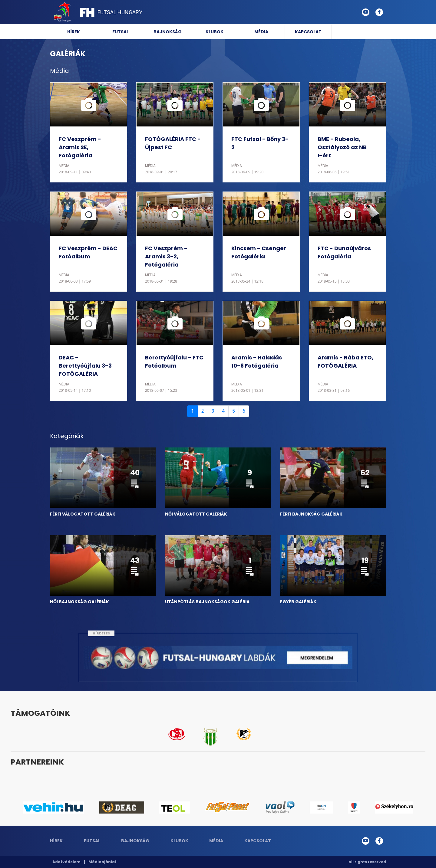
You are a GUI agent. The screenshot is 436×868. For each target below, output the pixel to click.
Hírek (74, 32)
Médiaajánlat (102, 862)
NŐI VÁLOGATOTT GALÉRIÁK (196, 514)
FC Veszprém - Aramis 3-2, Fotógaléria (166, 256)
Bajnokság (168, 32)
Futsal (121, 32)
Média (261, 32)
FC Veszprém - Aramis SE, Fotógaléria (80, 147)
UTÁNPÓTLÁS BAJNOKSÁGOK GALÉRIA (207, 602)
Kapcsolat (308, 32)
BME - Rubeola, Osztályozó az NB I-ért (342, 147)
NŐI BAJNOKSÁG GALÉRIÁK (79, 602)
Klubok (215, 32)
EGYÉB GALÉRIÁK (298, 602)
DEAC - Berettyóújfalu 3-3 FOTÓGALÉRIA (85, 366)
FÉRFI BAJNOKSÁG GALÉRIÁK (311, 514)
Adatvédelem (66, 862)
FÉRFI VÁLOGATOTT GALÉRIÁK (83, 514)
